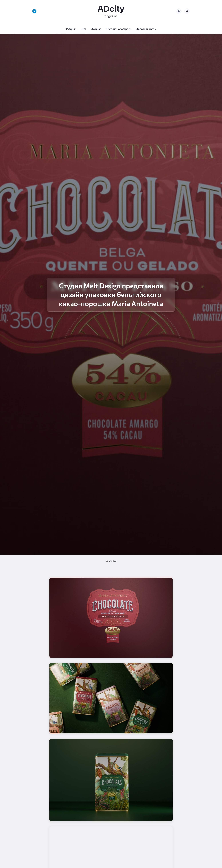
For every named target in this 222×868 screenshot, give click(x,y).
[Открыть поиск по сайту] (187, 11)
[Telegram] (34, 11)
